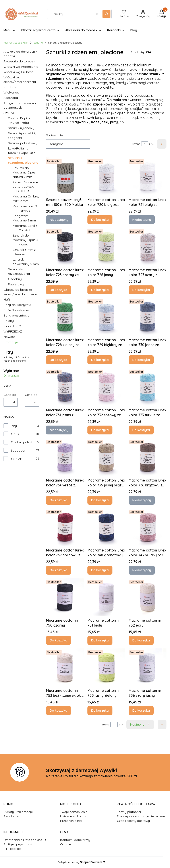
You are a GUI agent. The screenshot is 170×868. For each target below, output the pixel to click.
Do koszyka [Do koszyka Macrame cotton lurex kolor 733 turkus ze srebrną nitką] (141, 430)
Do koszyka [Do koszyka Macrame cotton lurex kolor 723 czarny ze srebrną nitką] (59, 290)
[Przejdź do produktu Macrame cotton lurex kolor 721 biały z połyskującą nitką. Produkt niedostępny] (148, 176)
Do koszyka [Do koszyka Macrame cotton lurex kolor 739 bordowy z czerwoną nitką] (59, 570)
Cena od (10, 395)
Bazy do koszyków (17, 305)
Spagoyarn (19, 450)
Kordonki (10, 87)
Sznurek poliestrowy (23, 143)
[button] (106, 14)
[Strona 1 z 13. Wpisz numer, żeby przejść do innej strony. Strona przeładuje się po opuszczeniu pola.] (145, 144)
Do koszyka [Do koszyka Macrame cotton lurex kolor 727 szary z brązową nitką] (141, 290)
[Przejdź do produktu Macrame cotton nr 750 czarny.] (65, 597)
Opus (15, 434)
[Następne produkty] (140, 725)
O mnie (66, 844)
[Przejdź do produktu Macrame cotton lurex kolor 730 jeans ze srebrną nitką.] (148, 317)
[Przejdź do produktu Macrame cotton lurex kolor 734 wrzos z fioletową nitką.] (65, 457)
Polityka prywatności (19, 844)
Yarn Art (17, 459)
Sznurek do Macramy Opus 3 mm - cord (25, 240)
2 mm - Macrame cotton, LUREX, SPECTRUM (25, 187)
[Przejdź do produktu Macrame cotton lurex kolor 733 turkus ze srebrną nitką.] (148, 387)
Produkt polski (21, 442)
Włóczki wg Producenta (21, 67)
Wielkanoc (11, 92)
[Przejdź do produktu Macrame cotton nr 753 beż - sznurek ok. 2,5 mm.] (65, 667)
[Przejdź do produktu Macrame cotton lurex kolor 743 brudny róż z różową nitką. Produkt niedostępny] (148, 527)
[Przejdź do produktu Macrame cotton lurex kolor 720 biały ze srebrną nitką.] (106, 176)
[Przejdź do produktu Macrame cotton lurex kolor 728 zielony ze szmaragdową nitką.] (65, 317)
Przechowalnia (71, 821)
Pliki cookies (12, 849)
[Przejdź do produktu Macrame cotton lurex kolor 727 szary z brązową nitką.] (148, 247)
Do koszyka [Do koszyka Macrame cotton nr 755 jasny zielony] (100, 710)
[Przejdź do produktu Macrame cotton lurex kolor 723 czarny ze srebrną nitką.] (65, 247)
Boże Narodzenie (16, 310)
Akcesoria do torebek (19, 61)
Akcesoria (11, 98)
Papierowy (16, 284)
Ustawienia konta (73, 816)
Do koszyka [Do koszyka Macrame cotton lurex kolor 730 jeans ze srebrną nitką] (141, 360)
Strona (136, 144)
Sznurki (38, 43)
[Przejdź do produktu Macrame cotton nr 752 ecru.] (148, 597)
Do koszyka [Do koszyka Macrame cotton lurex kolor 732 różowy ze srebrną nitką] (100, 430)
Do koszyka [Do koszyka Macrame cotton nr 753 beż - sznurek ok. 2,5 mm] (59, 710)
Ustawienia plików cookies (23, 840)
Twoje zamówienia (74, 812)
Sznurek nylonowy (21, 128)
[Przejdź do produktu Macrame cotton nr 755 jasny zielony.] (106, 667)
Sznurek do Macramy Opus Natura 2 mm (24, 172)
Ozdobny (15, 279)
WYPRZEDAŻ (13, 331)
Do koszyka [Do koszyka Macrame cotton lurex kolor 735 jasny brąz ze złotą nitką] (100, 500)
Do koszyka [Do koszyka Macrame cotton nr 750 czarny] (59, 640)
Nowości (10, 337)
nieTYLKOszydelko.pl (16, 43)
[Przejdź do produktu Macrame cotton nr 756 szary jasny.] (148, 667)
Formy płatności (129, 812)
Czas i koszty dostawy (133, 821)
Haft (7, 299)
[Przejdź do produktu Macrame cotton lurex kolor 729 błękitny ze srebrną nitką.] (106, 317)
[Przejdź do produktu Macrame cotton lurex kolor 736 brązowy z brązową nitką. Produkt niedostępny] (148, 457)
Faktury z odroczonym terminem (141, 816)
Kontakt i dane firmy (75, 840)
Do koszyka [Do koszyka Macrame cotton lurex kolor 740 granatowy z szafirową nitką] (100, 570)
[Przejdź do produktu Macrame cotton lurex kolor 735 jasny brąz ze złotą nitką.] (106, 457)
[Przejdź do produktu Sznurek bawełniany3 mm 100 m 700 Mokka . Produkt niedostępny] (65, 176)
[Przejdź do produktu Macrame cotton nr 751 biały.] (106, 597)
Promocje (11, 342)
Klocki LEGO (12, 326)
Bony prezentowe (16, 315)
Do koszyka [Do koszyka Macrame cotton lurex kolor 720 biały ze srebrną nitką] (100, 220)
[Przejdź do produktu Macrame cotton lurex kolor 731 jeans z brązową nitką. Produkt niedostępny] (65, 387)
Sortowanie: (55, 135)
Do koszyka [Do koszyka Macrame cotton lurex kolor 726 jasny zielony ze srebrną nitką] (100, 290)
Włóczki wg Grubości (19, 72)
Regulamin (11, 816)
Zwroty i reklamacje (18, 812)
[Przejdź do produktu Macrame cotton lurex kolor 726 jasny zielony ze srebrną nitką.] (106, 247)
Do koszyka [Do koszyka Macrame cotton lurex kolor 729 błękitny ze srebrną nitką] (100, 360)
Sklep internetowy (80, 862)
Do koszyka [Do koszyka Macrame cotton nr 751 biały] (100, 640)
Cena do (31, 395)
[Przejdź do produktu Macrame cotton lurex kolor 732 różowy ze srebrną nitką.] (106, 387)
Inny (14, 426)
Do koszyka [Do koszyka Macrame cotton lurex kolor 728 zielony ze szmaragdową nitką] (59, 360)
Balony (9, 321)
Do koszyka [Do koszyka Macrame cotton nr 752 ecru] (141, 640)
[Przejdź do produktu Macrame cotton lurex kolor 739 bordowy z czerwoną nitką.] (65, 527)
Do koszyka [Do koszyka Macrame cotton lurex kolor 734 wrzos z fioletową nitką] (59, 500)
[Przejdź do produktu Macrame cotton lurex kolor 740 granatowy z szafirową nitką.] (106, 527)
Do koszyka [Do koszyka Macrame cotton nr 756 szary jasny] (141, 710)
